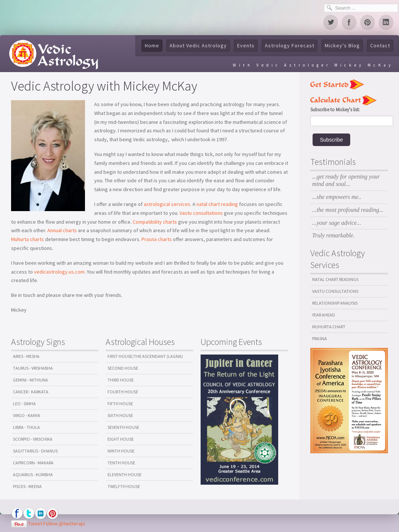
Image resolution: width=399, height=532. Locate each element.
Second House (123, 368)
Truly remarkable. (333, 235)
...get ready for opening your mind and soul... (346, 180)
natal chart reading (217, 204)
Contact (380, 45)
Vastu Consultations (335, 291)
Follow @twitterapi (64, 523)
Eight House (121, 439)
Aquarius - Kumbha (33, 475)
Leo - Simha (24, 404)
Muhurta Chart (329, 327)
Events (246, 45)
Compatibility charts (155, 222)
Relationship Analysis (335, 303)
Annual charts (63, 230)
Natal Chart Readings (335, 279)
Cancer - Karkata (31, 392)
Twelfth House (124, 486)
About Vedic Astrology (198, 45)
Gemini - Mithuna (30, 380)
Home (152, 45)
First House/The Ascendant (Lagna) (145, 356)
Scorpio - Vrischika (33, 439)
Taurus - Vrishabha (33, 368)
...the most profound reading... (348, 210)
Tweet (35, 523)
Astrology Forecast (290, 45)
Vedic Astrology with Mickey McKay (104, 86)
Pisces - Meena (27, 486)
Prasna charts (157, 239)
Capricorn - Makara (33, 463)
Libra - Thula (26, 427)
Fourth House (123, 392)
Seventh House (123, 427)
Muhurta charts (28, 239)
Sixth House (120, 415)
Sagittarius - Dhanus (35, 451)
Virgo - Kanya (27, 415)
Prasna (320, 338)
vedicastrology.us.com (59, 272)
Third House (121, 380)
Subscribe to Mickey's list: (335, 110)
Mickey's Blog (342, 45)
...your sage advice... (337, 223)
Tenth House (121, 463)
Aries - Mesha (26, 356)
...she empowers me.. (337, 197)
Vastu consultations (201, 213)
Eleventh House (125, 475)
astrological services (167, 204)
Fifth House (120, 404)
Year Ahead (324, 315)
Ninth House (121, 451)
